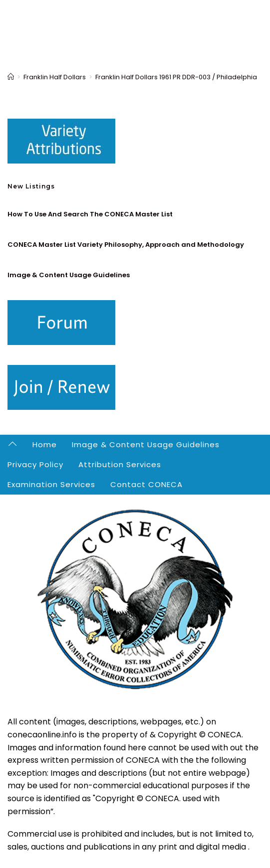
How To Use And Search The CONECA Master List (90, 214)
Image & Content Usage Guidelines (69, 275)
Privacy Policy (35, 464)
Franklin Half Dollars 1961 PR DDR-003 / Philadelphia (176, 77)
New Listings (31, 186)
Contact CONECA (146, 484)
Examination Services (51, 484)
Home (45, 444)
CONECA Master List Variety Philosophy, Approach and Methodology (126, 245)
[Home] (11, 77)
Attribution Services (120, 464)
